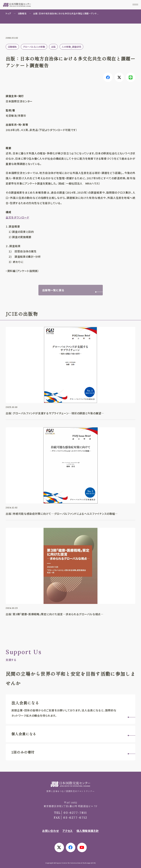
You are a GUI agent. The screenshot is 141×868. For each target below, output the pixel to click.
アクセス (68, 831)
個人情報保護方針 (88, 831)
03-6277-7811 (70, 813)
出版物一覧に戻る (53, 290)
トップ (8, 13)
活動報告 (22, 13)
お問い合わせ (50, 831)
